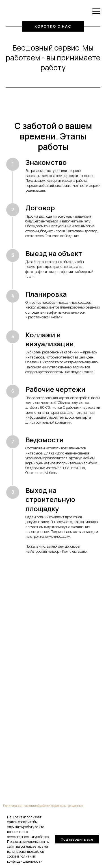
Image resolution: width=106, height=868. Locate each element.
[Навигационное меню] (96, 11)
